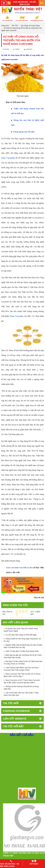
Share (6, 49)
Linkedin (28, 49)
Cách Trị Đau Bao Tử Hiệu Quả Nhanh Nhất (22, 651)
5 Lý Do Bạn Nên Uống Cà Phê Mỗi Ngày (21, 635)
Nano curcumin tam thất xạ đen (19, 568)
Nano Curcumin (17, 316)
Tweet (16, 49)
